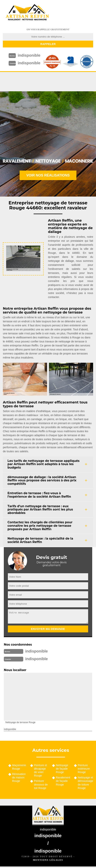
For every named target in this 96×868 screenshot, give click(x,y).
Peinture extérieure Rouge (84, 769)
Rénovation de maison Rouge (19, 777)
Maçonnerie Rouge (19, 767)
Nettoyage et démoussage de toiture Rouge (85, 783)
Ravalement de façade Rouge (63, 781)
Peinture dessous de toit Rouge (41, 784)
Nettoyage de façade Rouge (62, 769)
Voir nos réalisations (48, 175)
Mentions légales (48, 860)
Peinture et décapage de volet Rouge (41, 770)
